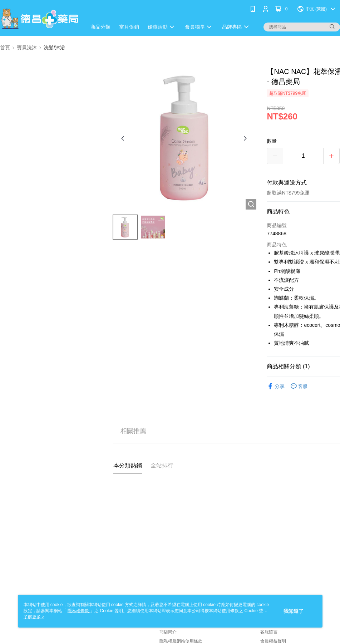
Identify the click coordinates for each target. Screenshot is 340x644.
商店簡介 (168, 632)
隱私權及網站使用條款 (181, 641)
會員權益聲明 (273, 641)
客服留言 (269, 632)
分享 (276, 386)
